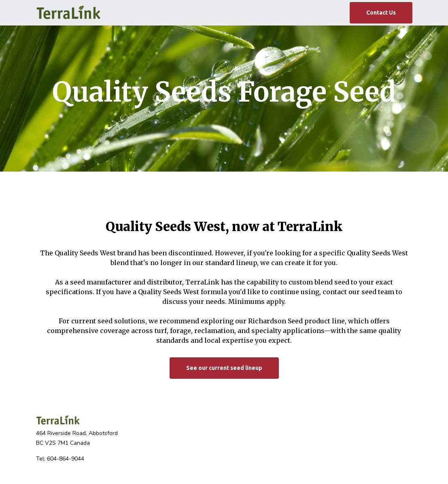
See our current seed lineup (224, 368)
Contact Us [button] (381, 13)
